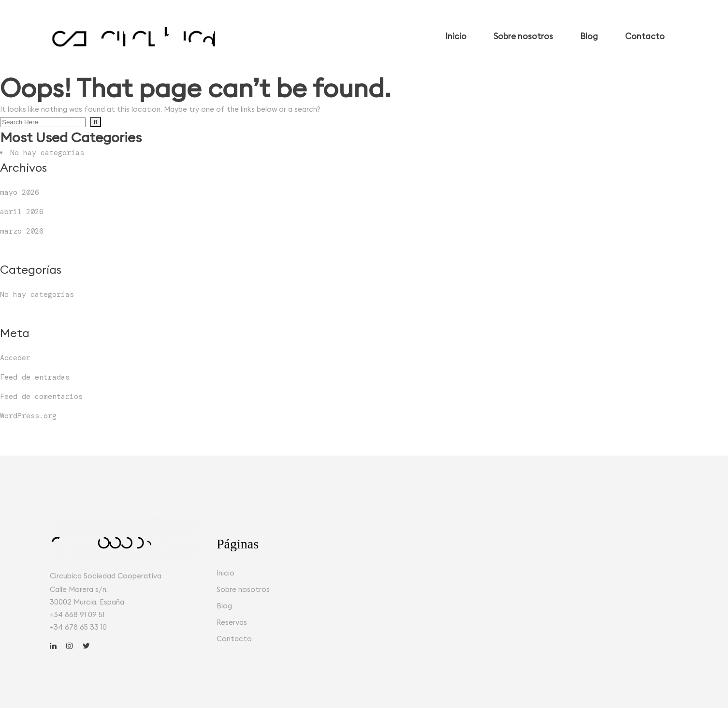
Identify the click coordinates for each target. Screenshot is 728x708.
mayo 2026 (20, 192)
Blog (224, 606)
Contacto (234, 639)
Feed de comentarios (41, 397)
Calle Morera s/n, (79, 589)
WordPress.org (28, 416)
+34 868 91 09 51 (77, 614)
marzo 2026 (22, 231)
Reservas (232, 622)
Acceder (15, 358)
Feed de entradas (35, 377)
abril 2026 (22, 212)
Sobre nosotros (243, 589)
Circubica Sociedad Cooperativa (106, 576)
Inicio (226, 573)
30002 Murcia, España (87, 602)
